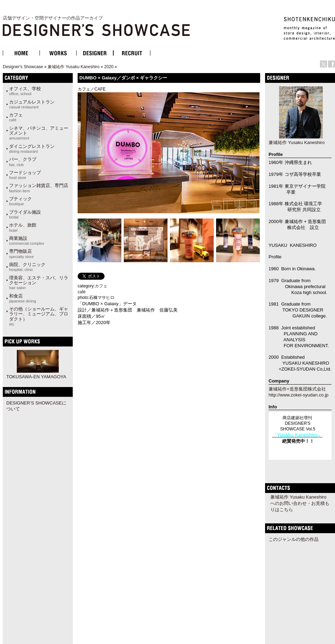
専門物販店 (21, 253)
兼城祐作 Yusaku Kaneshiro (73, 67)
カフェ (16, 117)
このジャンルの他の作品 (294, 539)
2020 (109, 67)
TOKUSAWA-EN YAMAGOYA (36, 377)
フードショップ (25, 175)
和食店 (23, 298)
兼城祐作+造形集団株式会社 (297, 389)
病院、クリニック (27, 267)
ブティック (20, 201)
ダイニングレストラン (32, 149)
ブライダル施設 (25, 214)
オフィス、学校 (25, 91)
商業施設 (27, 241)
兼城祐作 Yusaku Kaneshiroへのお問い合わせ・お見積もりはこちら (300, 503)
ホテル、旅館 (23, 227)
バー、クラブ (23, 162)
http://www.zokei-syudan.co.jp (298, 395)
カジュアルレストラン (32, 104)
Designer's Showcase (23, 67)
